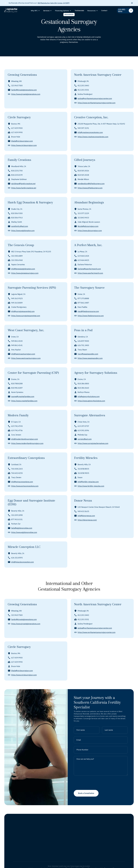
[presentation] (90, 793)
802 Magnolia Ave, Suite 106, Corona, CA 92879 (54, 3)
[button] (35, 11)
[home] (14, 11)
